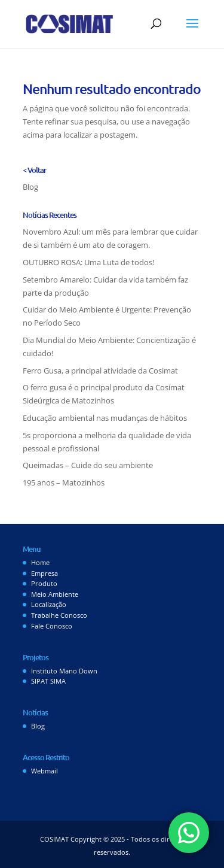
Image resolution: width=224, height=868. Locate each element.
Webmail (45, 771)
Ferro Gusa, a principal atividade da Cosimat (100, 371)
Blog (30, 187)
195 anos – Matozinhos (64, 482)
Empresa (45, 573)
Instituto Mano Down (64, 671)
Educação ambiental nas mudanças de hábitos (105, 418)
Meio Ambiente (55, 594)
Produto (44, 583)
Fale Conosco (52, 626)
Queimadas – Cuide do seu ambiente (88, 465)
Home (40, 562)
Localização (49, 604)
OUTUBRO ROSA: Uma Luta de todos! (88, 262)
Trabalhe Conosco (59, 615)
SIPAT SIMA (48, 681)
